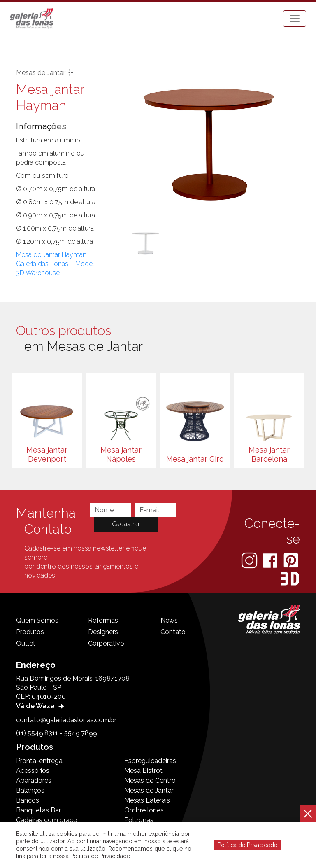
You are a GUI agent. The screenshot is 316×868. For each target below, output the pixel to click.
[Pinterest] (291, 560)
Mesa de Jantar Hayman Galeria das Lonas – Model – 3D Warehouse (58, 264)
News (169, 620)
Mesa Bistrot (143, 771)
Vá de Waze (41, 706)
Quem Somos (37, 620)
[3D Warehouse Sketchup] (290, 579)
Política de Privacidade (247, 845)
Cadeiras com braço (47, 820)
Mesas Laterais (147, 800)
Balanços (30, 790)
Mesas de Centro (150, 780)
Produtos (30, 632)
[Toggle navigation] (295, 19)
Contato (173, 632)
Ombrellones (144, 810)
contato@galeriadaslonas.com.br (66, 720)
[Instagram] (250, 560)
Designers (103, 632)
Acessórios (33, 771)
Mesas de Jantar (149, 790)
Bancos (28, 800)
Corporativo (106, 643)
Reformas (103, 620)
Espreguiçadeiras (150, 761)
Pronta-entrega (39, 761)
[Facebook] (271, 560)
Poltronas (139, 820)
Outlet (26, 643)
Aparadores (34, 780)
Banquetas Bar (38, 810)
